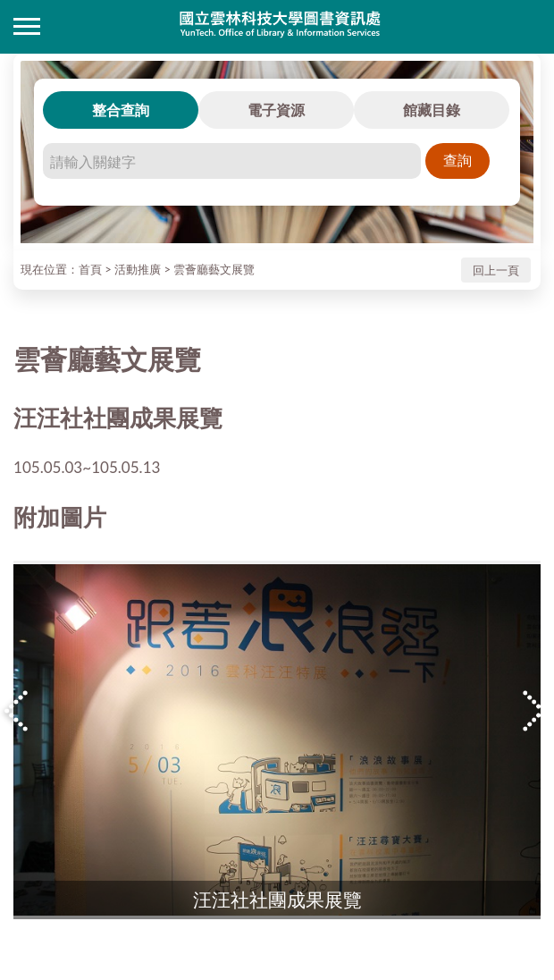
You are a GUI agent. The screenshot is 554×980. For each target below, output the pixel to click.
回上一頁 (496, 270)
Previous (18, 711)
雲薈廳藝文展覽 (214, 269)
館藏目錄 (432, 110)
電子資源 (276, 110)
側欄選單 (27, 26)
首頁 (90, 269)
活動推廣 (138, 269)
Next (536, 711)
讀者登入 (527, 27)
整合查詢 (121, 110)
